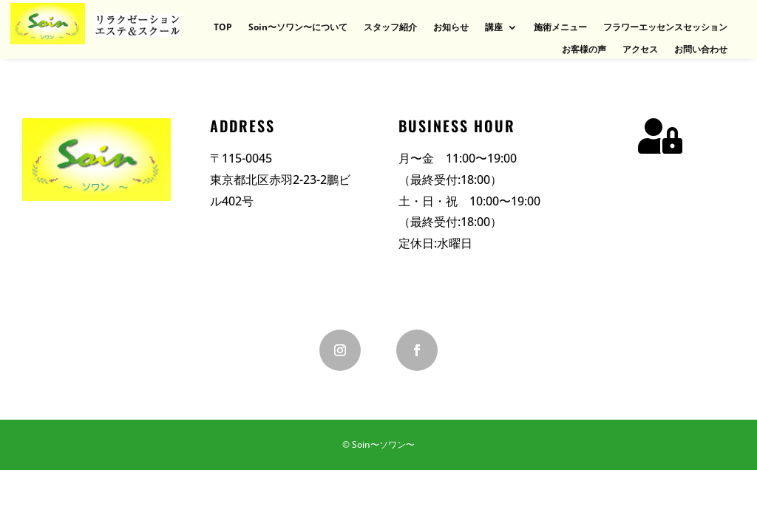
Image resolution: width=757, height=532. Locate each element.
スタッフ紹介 (390, 28)
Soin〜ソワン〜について (298, 28)
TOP (223, 28)
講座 (494, 28)
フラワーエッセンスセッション (665, 28)
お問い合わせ (701, 50)
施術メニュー (560, 28)
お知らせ (451, 28)
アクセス (640, 50)
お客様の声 (584, 50)
